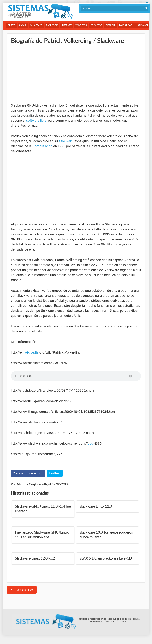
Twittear (55, 473)
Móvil (23, 25)
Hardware (142, 25)
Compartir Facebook (28, 473)
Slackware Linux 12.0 (96, 506)
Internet (67, 25)
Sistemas (40, 11)
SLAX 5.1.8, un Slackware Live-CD (106, 558)
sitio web (65, 141)
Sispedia (111, 25)
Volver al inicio (22, 590)
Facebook (52, 25)
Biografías (126, 25)
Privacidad (122, 621)
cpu (90, 443)
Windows (81, 25)
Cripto (11, 25)
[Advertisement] (39, 73)
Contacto (109, 621)
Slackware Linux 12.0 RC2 (35, 558)
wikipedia (32, 352)
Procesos (96, 25)
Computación (42, 146)
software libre (36, 120)
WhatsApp (36, 25)
